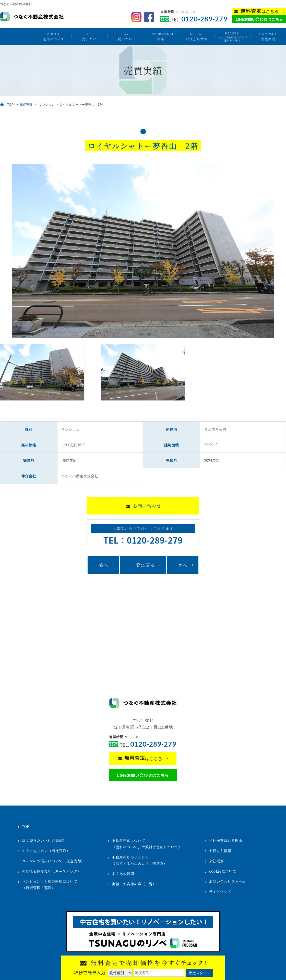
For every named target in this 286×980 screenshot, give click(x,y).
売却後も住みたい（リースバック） (51, 871)
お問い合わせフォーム (228, 881)
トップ (18, 36)
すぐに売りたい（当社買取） (46, 851)
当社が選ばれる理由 (226, 840)
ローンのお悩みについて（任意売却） (53, 861)
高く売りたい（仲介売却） (44, 840)
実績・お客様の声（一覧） (134, 884)
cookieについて (223, 871)
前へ (103, 565)
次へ (183, 565)
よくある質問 (123, 874)
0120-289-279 (204, 19)
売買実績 (26, 105)
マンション (47, 105)
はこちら (260, 11)
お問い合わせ (147, 506)
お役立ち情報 (196, 36)
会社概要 (217, 861)
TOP (10, 105)
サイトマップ (220, 891)
